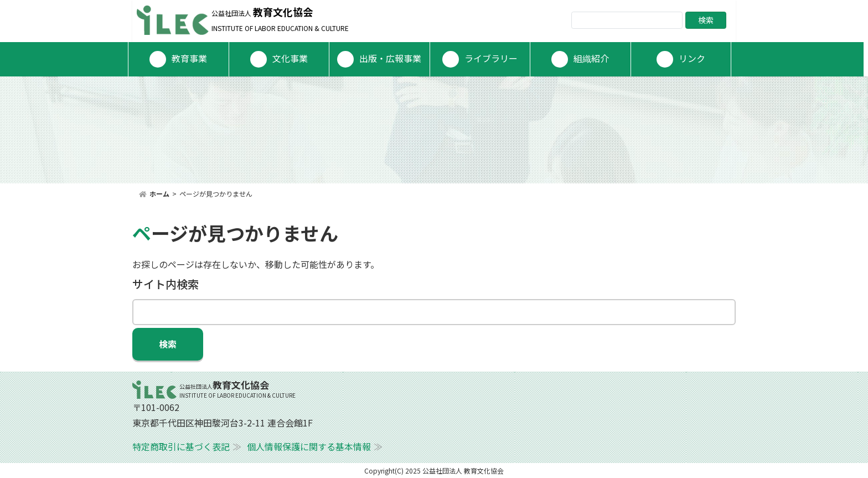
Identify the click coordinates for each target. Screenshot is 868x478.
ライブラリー (491, 58)
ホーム (159, 194)
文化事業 (290, 58)
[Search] (627, 20)
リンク (692, 58)
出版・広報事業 (390, 58)
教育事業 (189, 58)
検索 (706, 20)
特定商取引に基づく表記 (181, 446)
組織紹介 (591, 58)
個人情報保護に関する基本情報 (309, 446)
